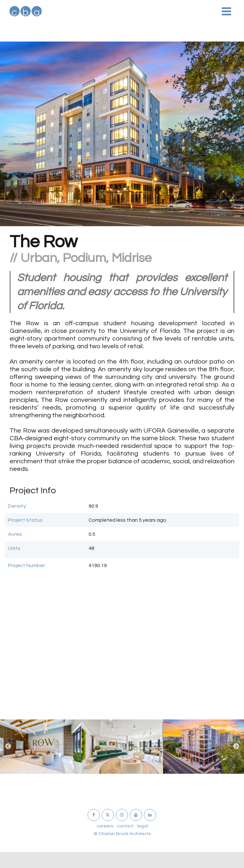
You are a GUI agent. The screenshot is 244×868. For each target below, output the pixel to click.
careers (105, 826)
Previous (8, 747)
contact (125, 826)
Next (236, 747)
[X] (108, 815)
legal (142, 826)
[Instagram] (122, 815)
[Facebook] (94, 815)
